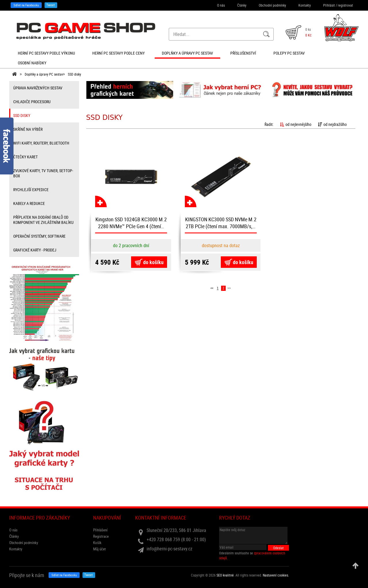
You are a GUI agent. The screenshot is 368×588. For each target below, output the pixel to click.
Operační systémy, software (39, 236)
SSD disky (74, 74)
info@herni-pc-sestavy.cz (169, 549)
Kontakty (305, 5)
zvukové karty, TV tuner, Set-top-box (43, 173)
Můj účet (99, 549)
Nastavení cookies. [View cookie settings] (276, 575)
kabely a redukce (29, 203)
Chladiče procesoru (32, 102)
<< (212, 288)
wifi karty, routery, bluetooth (41, 143)
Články (242, 5)
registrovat (345, 5)
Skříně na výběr (28, 129)
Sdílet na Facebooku (26, 5)
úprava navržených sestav (38, 88)
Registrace (101, 536)
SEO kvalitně (225, 575)
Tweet (51, 5)
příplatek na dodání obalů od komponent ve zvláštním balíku (43, 220)
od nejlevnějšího (296, 124)
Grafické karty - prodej (35, 250)
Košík (97, 543)
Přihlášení (100, 530)
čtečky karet (25, 157)
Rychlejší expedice (31, 190)
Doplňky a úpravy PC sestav (44, 74)
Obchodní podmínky (272, 5)
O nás (221, 5)
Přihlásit (329, 5)
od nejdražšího (332, 124)
